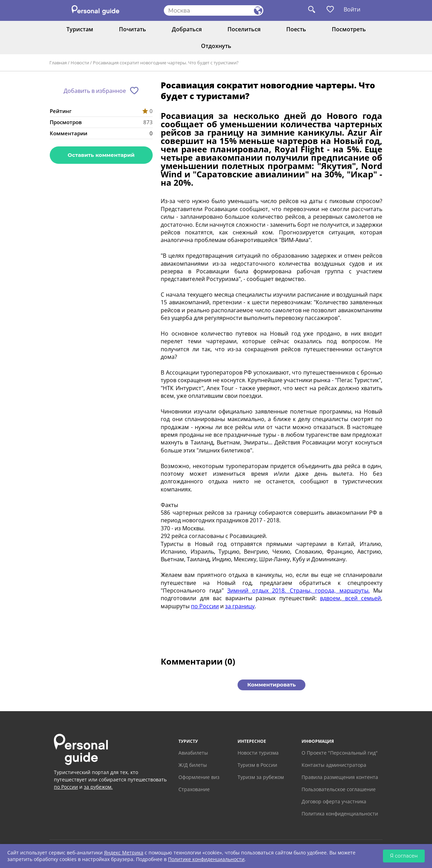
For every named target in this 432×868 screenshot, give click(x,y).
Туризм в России (257, 765)
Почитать (133, 29)
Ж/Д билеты (193, 765)
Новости (80, 63)
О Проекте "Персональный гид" (340, 753)
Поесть (296, 29)
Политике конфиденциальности (206, 859)
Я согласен (404, 856)
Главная (58, 63)
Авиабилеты (193, 753)
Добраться (187, 29)
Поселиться (244, 29)
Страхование (194, 789)
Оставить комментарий (101, 155)
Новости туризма (258, 753)
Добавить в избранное (95, 91)
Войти (352, 9)
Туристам (80, 29)
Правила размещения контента (340, 777)
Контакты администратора (334, 765)
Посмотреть (349, 29)
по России (205, 606)
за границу (240, 606)
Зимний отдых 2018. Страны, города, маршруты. (298, 590)
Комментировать (271, 685)
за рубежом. (98, 787)
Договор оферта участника (334, 801)
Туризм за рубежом (261, 777)
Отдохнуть (216, 46)
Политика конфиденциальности (340, 814)
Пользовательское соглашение (339, 789)
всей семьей (361, 598)
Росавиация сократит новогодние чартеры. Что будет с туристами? (166, 63)
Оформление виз (199, 777)
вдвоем (330, 598)
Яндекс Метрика (124, 853)
